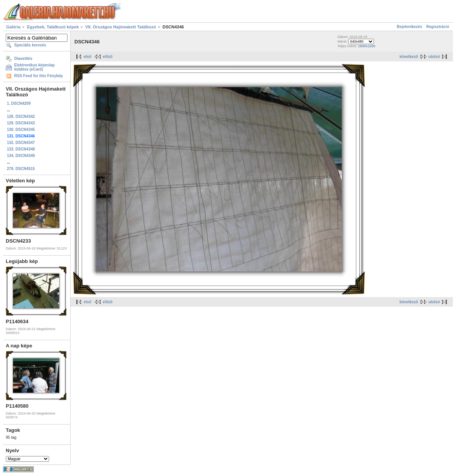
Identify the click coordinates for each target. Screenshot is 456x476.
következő (409, 57)
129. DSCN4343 (21, 123)
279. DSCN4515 (21, 169)
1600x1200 (366, 46)
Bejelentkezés (410, 27)
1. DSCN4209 (19, 103)
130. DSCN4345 (21, 130)
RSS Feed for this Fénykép (39, 76)
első (87, 57)
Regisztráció (438, 27)
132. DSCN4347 (21, 143)
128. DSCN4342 (21, 117)
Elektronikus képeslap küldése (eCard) (35, 67)
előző (108, 57)
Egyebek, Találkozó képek (53, 27)
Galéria (13, 27)
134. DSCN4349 (21, 156)
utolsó (434, 57)
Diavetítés (23, 59)
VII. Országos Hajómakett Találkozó (120, 27)
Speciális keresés (30, 45)
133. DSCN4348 (21, 149)
